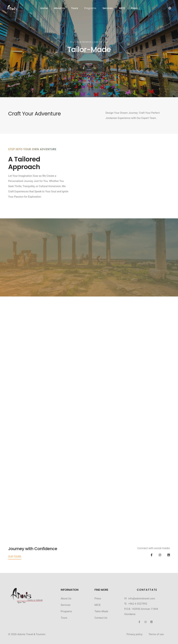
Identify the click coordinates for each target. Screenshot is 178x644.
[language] (169, 8)
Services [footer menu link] (66, 605)
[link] (26, 596)
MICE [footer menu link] (97, 605)
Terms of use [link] (156, 634)
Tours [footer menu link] (64, 618)
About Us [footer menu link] (66, 599)
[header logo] (19, 8)
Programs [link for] (84, 82)
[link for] (72, 82)
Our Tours (15, 557)
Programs (90, 8)
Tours (75, 8)
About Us (59, 8)
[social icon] (149, 555)
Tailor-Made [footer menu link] (101, 611)
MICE (122, 8)
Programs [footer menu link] (66, 611)
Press (134, 8)
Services (108, 8)
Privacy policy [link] (134, 634)
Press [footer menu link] (98, 599)
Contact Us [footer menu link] (101, 618)
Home (44, 8)
